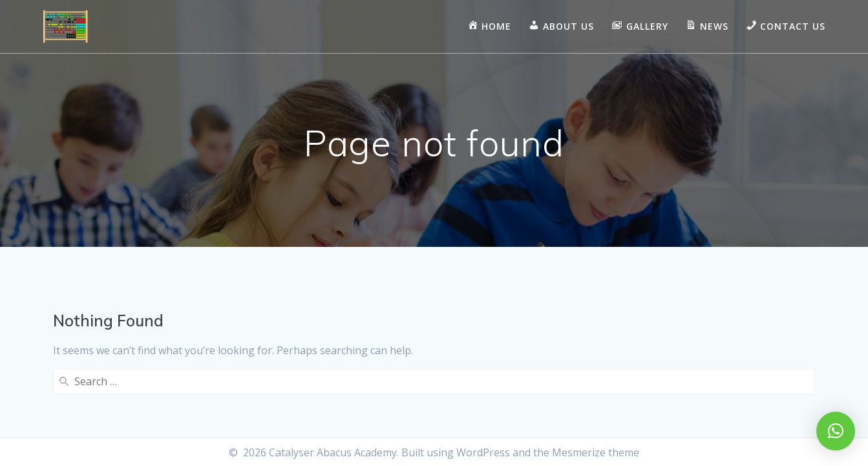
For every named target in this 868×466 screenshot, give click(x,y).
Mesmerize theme (596, 452)
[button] (836, 431)
